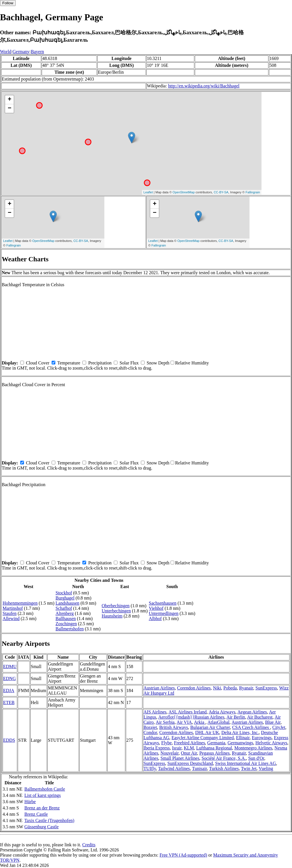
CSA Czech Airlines (251, 727)
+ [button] (10, 100)
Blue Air (273, 722)
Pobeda (230, 688)
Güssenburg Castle (41, 827)
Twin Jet (249, 768)
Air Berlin (236, 717)
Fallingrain (253, 192)
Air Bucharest (260, 717)
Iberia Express (157, 748)
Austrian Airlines (159, 688)
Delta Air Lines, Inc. (240, 732)
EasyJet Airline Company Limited (203, 738)
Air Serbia (165, 722)
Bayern (37, 52)
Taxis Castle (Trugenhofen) (49, 820)
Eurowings (262, 738)
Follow (8, 3)
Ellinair (243, 738)
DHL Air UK (207, 732)
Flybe (167, 743)
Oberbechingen (116, 606)
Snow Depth (158, 363)
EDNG (9, 678)
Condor (150, 732)
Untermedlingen (164, 613)
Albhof (155, 619)
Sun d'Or (256, 758)
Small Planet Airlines (180, 758)
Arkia (200, 722)
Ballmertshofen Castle (45, 789)
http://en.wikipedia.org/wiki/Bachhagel (204, 86)
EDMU (10, 666)
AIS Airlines (155, 712)
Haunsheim (112, 616)
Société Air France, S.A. (224, 758)
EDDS (9, 740)
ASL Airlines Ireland (188, 712)
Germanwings (240, 743)
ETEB (9, 702)
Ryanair (246, 688)
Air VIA (184, 722)
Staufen (10, 613)
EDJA (9, 690)
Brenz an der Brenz (42, 808)
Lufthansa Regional (214, 748)
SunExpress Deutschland (190, 763)
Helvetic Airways (271, 743)
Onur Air (189, 753)
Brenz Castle (36, 814)
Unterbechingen (116, 611)
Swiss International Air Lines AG (245, 763)
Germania (216, 743)
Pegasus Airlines (214, 753)
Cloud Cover (38, 363)
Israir (177, 748)
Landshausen (68, 603)
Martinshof (13, 608)
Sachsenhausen (163, 603)
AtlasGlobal (218, 722)
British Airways (174, 727)
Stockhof (64, 593)
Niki (217, 688)
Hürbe (30, 802)
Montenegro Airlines (253, 748)
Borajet (150, 727)
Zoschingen (66, 624)
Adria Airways (222, 712)
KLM (189, 748)
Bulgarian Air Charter (210, 727)
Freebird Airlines (189, 743)
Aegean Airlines (252, 712)
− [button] (10, 109)
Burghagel (65, 598)
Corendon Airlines (194, 688)
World (6, 52)
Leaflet (148, 192)
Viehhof (156, 608)
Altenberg (65, 613)
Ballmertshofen (70, 629)
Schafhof (64, 608)
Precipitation (100, 363)
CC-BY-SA (221, 192)
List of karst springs (42, 795)
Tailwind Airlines (174, 768)
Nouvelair (170, 753)
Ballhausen (66, 619)
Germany (21, 52)
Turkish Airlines (224, 768)
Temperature (69, 363)
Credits (89, 845)
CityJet (279, 727)
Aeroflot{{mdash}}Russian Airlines (191, 717)
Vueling (266, 768)
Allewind (11, 619)
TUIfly (150, 768)
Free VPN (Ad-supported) (183, 855)
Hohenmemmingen (20, 603)
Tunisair (199, 768)
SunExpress (266, 688)
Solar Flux (129, 363)
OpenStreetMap (184, 192)
